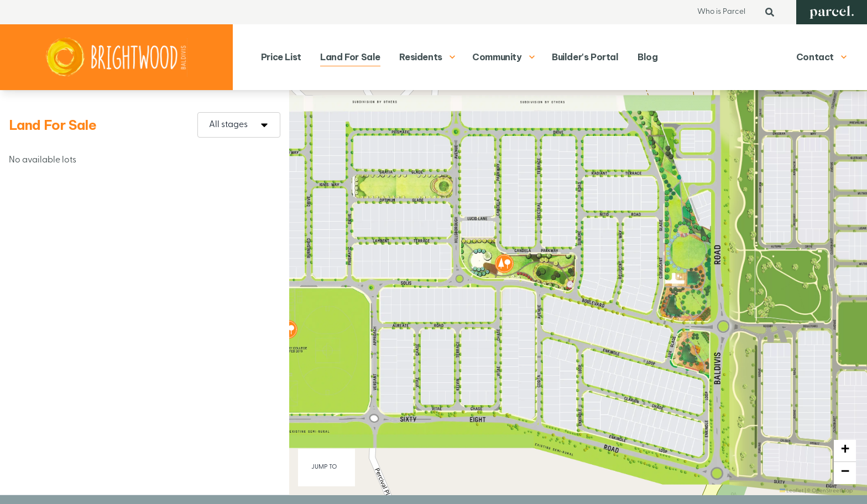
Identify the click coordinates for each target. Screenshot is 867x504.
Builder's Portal (585, 57)
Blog (647, 57)
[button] (504, 265)
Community (497, 57)
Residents (421, 57)
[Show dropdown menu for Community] (532, 57)
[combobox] (239, 125)
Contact (815, 57)
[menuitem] (276, 57)
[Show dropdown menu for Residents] (452, 57)
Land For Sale (350, 57)
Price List (281, 57)
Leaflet (792, 491)
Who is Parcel (721, 12)
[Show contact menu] (844, 57)
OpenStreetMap (832, 491)
